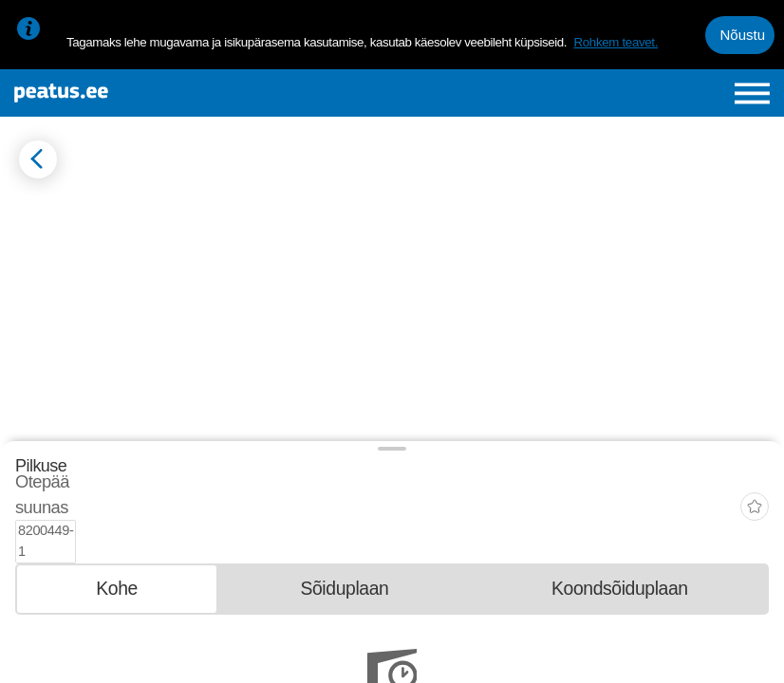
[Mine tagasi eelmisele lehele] (38, 159)
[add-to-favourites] (755, 488)
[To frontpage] (144, 93)
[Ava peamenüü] (752, 93)
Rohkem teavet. (616, 42)
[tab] (117, 546)
